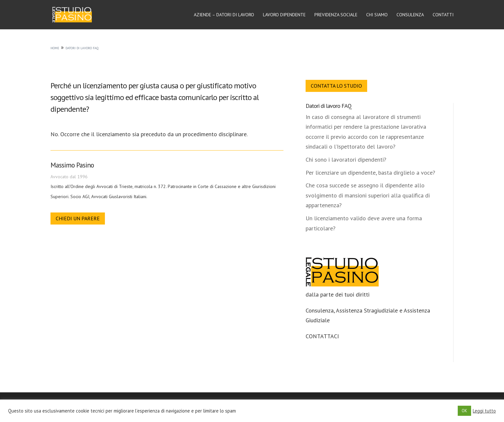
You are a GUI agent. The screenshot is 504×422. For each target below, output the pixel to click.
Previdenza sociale (336, 15)
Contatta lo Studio (336, 86)
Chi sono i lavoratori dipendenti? (346, 160)
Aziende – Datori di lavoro (224, 15)
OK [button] (464, 411)
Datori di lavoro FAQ (329, 106)
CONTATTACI (322, 336)
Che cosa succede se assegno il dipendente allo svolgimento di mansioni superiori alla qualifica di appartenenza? (368, 195)
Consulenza (410, 15)
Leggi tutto (484, 411)
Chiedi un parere (78, 218)
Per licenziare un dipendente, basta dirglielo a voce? (370, 173)
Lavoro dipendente (284, 15)
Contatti (443, 15)
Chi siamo (377, 15)
